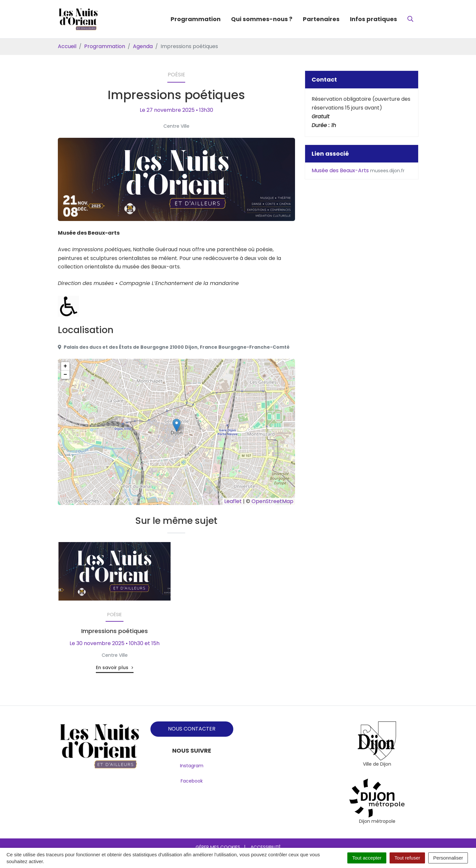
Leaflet (233, 501)
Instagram (192, 766)
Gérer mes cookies (218, 847)
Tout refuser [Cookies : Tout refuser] (407, 858)
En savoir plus (112, 667)
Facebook (192, 781)
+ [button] (65, 366)
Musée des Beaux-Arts (358, 170)
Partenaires (321, 19)
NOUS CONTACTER (192, 729)
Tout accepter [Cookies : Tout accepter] (367, 858)
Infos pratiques (373, 19)
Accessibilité (266, 847)
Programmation (196, 19)
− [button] (65, 375)
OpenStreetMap (272, 501)
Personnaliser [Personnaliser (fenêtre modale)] (448, 858)
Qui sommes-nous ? (262, 19)
